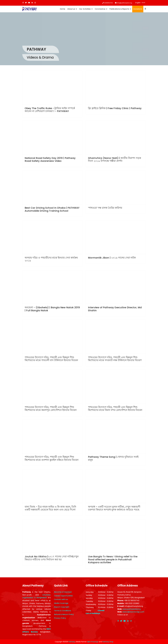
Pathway (72, 642)
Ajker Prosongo (93, 642)
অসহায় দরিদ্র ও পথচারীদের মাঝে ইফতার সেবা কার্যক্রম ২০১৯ (51, 259)
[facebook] (23, 3)
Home (62, 9)
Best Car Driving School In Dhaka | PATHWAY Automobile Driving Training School (52, 209)
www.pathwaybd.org (131, 609)
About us (71, 9)
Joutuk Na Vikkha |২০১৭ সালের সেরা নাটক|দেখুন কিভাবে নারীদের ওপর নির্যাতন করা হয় (52, 558)
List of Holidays (93, 613)
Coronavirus (100, 9)
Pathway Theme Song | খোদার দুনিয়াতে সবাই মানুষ (113, 458)
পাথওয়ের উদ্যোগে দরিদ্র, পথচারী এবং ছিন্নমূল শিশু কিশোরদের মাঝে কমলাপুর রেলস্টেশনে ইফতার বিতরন (51, 409)
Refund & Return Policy (64, 614)
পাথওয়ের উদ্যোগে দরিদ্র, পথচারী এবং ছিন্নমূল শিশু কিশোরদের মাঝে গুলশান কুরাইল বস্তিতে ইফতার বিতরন (52, 458)
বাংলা (143, 3)
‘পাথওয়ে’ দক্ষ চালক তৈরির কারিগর (105, 208)
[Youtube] (29, 3)
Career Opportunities (63, 596)
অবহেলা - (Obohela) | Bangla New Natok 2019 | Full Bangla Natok (52, 309)
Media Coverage (61, 603)
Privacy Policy (60, 618)
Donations (138, 9)
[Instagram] (35, 3)
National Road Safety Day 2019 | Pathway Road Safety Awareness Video (50, 159)
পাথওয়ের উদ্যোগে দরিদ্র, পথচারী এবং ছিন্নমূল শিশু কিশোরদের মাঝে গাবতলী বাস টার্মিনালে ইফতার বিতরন (51, 359)
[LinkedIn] (32, 3)
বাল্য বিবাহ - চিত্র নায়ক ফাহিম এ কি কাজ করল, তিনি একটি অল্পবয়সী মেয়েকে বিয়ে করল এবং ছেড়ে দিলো (50, 508)
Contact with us (61, 599)
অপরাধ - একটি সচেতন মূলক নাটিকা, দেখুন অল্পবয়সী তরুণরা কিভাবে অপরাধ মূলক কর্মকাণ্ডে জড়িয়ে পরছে (114, 508)
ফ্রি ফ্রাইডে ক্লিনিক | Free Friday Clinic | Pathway (115, 108)
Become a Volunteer (63, 592)
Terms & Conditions (63, 611)
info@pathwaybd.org (124, 3)
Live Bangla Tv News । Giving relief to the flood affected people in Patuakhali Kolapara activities (113, 559)
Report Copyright (62, 607)
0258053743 (108, 3)
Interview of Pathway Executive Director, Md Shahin (115, 309)
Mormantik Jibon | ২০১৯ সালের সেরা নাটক (112, 258)
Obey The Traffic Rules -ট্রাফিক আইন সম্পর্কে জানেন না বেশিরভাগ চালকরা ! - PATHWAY (50, 110)
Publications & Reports (119, 9)
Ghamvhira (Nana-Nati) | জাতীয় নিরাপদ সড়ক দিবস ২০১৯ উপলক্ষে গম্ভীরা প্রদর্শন (114, 159)
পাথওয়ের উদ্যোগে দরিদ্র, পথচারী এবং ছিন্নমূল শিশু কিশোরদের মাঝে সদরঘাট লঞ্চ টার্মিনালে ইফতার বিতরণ (115, 359)
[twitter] (26, 3)
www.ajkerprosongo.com (133, 612)
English (138, 3)
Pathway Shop (108, 642)
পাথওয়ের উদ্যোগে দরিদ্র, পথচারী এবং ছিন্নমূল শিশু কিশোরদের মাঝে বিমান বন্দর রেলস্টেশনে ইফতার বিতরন (115, 409)
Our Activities (85, 9)
